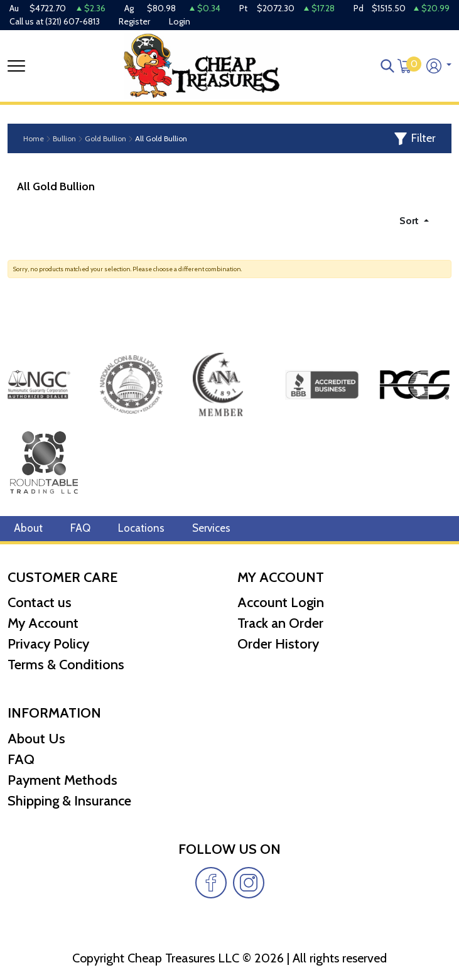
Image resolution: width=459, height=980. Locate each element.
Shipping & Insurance (69, 801)
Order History (278, 644)
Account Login (281, 603)
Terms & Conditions (66, 665)
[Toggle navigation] (16, 66)
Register (134, 21)
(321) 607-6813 (73, 21)
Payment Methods (62, 780)
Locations (141, 529)
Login (180, 21)
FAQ (80, 529)
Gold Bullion (105, 139)
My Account (43, 624)
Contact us (40, 603)
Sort (410, 221)
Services (211, 529)
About (28, 529)
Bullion (64, 139)
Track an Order (280, 624)
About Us (36, 739)
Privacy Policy (48, 644)
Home (34, 139)
